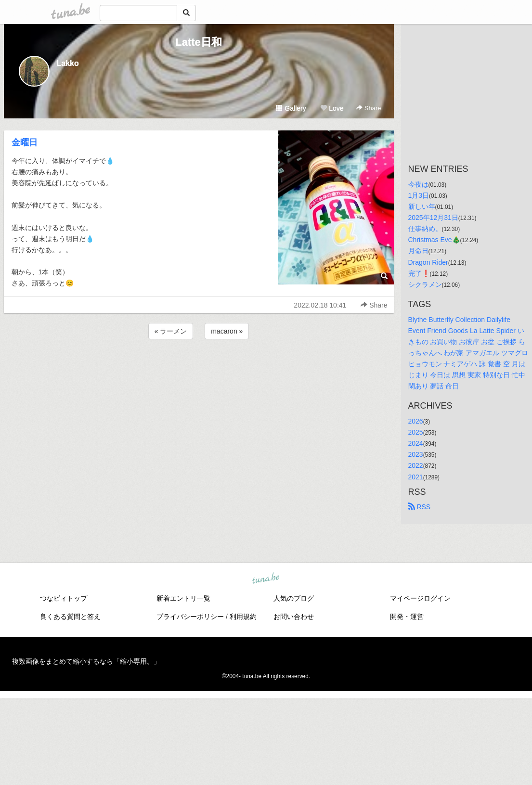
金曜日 (25, 142)
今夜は (418, 184)
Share (369, 108)
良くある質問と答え (70, 617)
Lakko (68, 63)
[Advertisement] (199, 367)
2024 (416, 443)
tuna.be (266, 579)
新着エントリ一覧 (183, 598)
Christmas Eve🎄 (434, 240)
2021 (416, 477)
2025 (416, 432)
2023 (416, 454)
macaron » (227, 331)
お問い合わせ (294, 617)
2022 (416, 465)
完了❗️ (419, 273)
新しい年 (422, 206)
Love (332, 108)
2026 (416, 421)
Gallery (291, 108)
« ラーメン (171, 331)
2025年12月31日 (433, 218)
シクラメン (425, 284)
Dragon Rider (428, 262)
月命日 (418, 251)
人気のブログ (294, 598)
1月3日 (419, 195)
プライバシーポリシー (190, 617)
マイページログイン (420, 598)
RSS (420, 507)
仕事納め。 (425, 229)
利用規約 (243, 617)
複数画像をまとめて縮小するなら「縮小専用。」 (86, 661)
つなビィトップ (64, 598)
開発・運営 (407, 617)
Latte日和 (199, 42)
